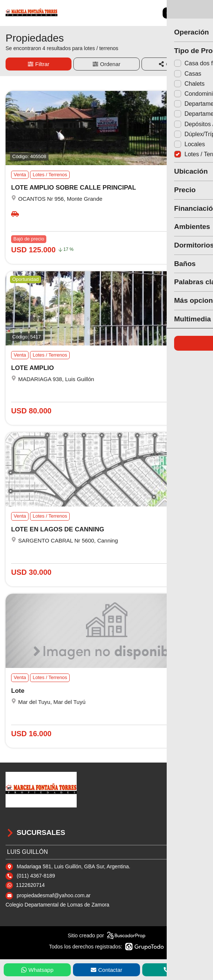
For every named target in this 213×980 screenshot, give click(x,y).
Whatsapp (37, 970)
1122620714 (30, 885)
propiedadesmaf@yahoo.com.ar (54, 895)
